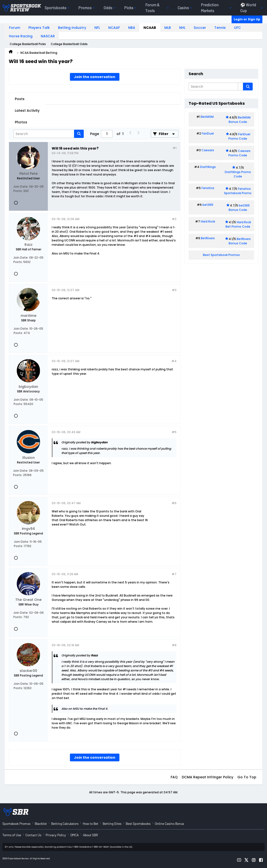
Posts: (18, 191)
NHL (182, 28)
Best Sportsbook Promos (221, 255)
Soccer (200, 28)
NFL (97, 28)
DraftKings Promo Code (238, 174)
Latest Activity (27, 111)
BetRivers (208, 238)
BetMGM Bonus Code (240, 120)
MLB (168, 28)
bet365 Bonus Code (239, 208)
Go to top (247, 777)
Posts (20, 99)
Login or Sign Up (247, 19)
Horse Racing (21, 36)
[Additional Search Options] (241, 87)
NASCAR (48, 36)
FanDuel (208, 133)
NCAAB (150, 28)
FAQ (174, 777)
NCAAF (114, 28)
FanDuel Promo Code (239, 136)
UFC (237, 28)
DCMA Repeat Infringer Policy (208, 777)
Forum (15, 28)
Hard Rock (208, 221)
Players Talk (39, 28)
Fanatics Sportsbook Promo (238, 191)
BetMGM (207, 117)
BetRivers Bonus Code (240, 241)
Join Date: (21, 187)
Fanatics (208, 188)
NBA (132, 28)
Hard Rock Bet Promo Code (238, 224)
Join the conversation (95, 77)
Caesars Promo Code (239, 153)
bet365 (208, 205)
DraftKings (208, 167)
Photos (21, 122)
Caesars (208, 150)
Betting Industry (72, 28)
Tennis (220, 28)
